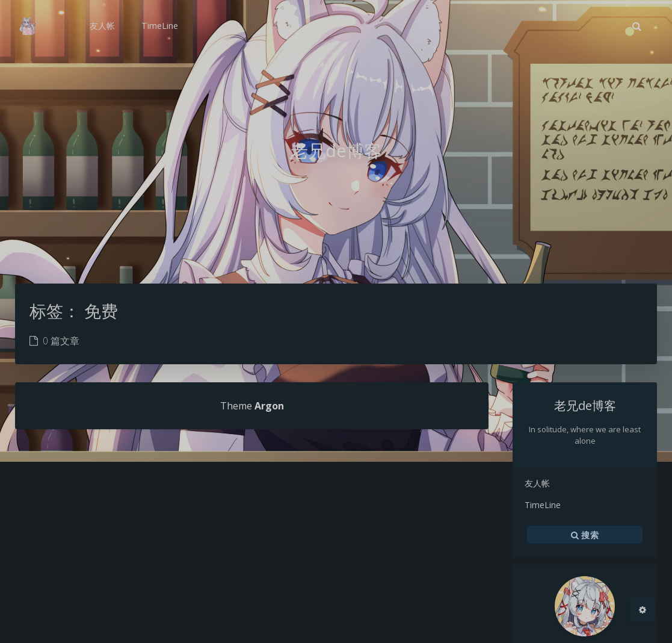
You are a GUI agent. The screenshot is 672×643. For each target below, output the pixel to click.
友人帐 (537, 483)
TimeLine (543, 505)
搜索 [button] (585, 535)
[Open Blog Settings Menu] (643, 609)
